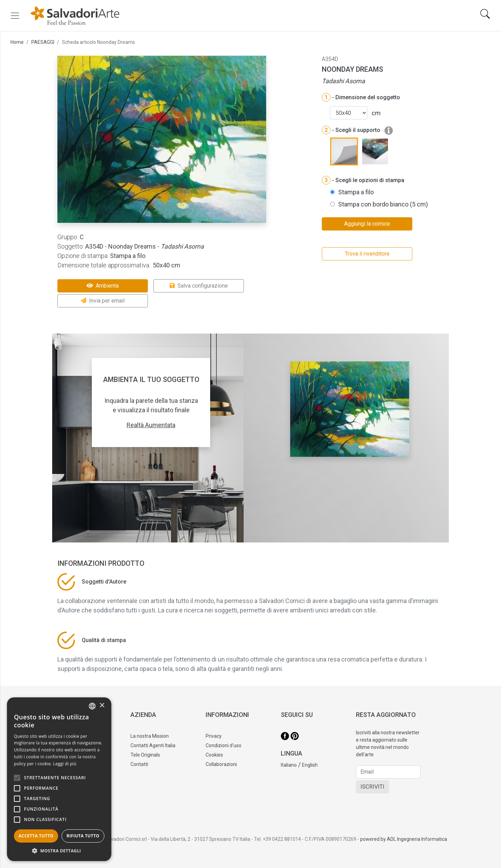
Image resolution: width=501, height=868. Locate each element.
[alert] (59, 779)
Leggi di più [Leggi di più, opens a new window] (65, 764)
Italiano (289, 765)
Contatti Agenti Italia (153, 745)
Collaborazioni (221, 764)
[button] (59, 851)
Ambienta (103, 286)
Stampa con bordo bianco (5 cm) (383, 204)
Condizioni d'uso (224, 745)
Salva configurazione (199, 286)
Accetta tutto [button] (36, 836)
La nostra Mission (150, 736)
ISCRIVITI (372, 787)
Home (17, 42)
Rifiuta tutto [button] (83, 836)
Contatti (139, 764)
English (310, 765)
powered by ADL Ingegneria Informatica (404, 839)
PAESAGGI (43, 42)
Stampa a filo (356, 192)
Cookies (214, 755)
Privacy (214, 736)
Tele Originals (145, 755)
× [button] (102, 706)
